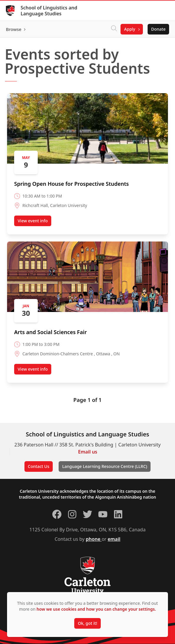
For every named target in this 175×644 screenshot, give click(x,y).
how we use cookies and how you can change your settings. (96, 609)
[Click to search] (114, 29)
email (114, 539)
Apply (130, 29)
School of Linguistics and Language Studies (49, 11)
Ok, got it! (87, 623)
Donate (158, 29)
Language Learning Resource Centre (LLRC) (105, 466)
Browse (14, 29)
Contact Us (39, 466)
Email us (88, 452)
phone (94, 539)
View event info (34, 222)
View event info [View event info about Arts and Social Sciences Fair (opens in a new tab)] (34, 370)
